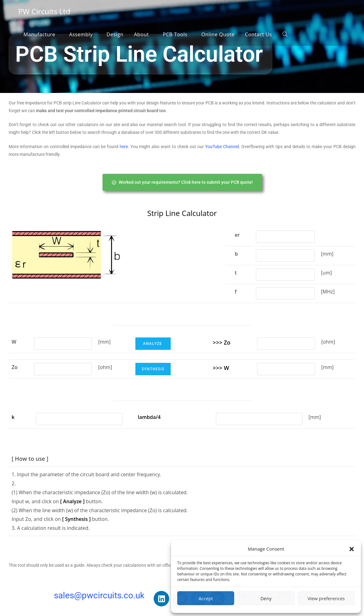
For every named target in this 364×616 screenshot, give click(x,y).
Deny (266, 598)
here (124, 147)
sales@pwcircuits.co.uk (99, 595)
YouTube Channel (222, 147)
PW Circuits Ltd (44, 11)
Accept (206, 598)
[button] (352, 549)
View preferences (326, 598)
